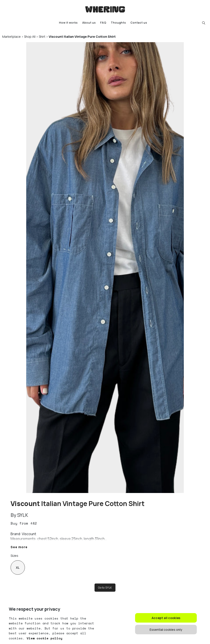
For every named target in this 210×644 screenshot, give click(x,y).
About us (89, 23)
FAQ (103, 23)
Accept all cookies (166, 618)
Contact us (139, 23)
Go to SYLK (105, 588)
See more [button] (19, 547)
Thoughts (118, 23)
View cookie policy (44, 638)
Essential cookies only (166, 630)
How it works (68, 23)
